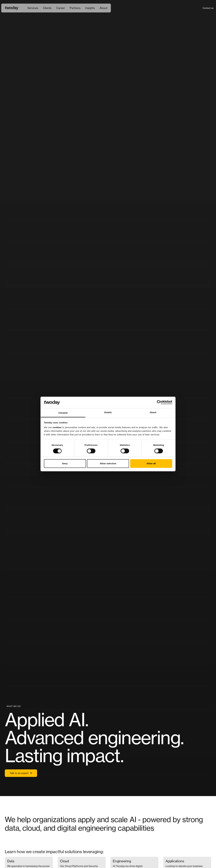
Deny (65, 463)
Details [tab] (108, 412)
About (103, 8)
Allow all (151, 463)
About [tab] (153, 412)
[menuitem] (33, 8)
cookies (57, 427)
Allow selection (108, 463)
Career (61, 8)
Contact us (208, 8)
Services (33, 8)
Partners (75, 8)
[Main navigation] (67, 8)
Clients (47, 8)
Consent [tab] (63, 413)
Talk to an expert (21, 773)
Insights (90, 8)
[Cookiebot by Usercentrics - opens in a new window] (159, 402)
